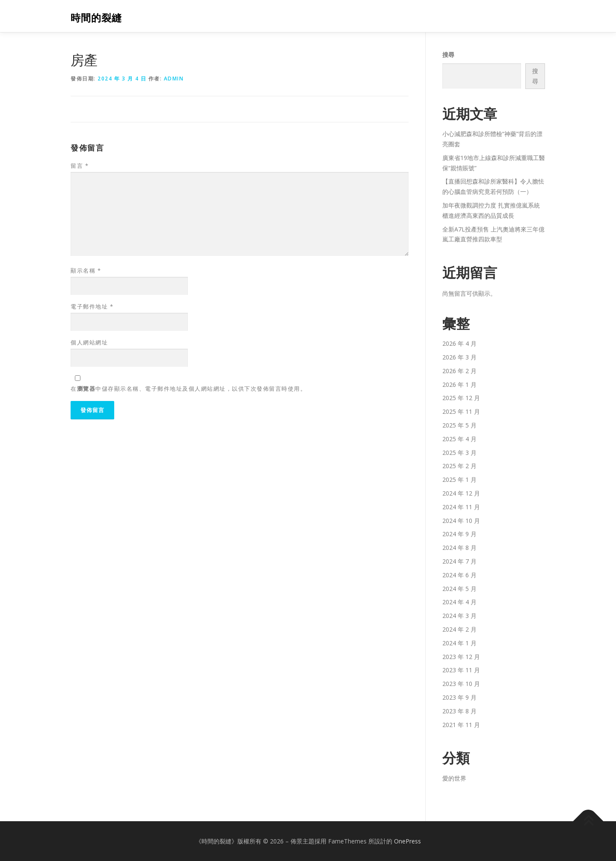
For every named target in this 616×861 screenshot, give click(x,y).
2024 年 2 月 (459, 629)
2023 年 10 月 (461, 684)
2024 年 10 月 (461, 521)
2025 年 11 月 (461, 411)
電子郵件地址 (92, 306)
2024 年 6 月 (459, 575)
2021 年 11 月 (461, 725)
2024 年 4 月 (459, 602)
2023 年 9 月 (459, 697)
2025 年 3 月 (459, 453)
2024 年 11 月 (461, 507)
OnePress (407, 841)
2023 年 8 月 (459, 711)
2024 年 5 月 (459, 589)
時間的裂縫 (96, 17)
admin (174, 79)
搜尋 (448, 55)
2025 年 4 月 (459, 439)
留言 (80, 166)
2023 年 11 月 (461, 670)
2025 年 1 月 (459, 479)
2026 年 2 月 (459, 371)
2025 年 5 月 (459, 425)
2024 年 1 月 (459, 643)
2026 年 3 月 (459, 357)
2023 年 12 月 (461, 657)
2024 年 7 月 (459, 561)
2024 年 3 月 (459, 616)
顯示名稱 (86, 270)
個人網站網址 (89, 342)
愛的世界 (454, 778)
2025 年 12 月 (461, 398)
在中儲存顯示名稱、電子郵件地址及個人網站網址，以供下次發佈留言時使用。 (188, 389)
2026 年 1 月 (459, 384)
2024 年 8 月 (459, 548)
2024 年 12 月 (461, 493)
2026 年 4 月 (459, 343)
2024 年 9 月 (459, 534)
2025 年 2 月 (459, 466)
